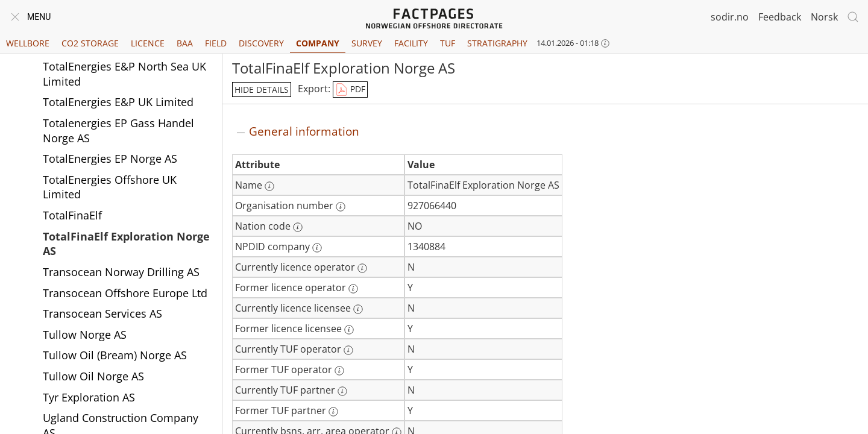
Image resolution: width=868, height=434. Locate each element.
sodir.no (730, 17)
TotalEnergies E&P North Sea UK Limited (124, 74)
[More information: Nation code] (298, 227)
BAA (185, 43)
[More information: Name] (269, 186)
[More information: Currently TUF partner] (342, 391)
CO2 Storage (90, 43)
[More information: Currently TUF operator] (348, 350)
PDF (350, 90)
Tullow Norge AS (85, 335)
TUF (448, 43)
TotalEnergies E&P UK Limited (118, 102)
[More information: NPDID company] (317, 248)
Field (216, 43)
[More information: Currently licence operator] (362, 268)
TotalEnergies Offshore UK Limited (110, 187)
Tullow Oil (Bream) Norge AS (115, 355)
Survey (367, 43)
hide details (262, 90)
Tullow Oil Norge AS (93, 376)
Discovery (261, 43)
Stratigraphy (497, 43)
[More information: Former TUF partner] (333, 412)
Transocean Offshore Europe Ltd (125, 293)
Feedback (780, 17)
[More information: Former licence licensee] (349, 330)
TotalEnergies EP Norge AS (110, 159)
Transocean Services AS (102, 313)
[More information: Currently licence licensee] (358, 309)
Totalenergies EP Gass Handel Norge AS (118, 131)
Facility (411, 43)
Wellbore (28, 43)
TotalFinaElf (72, 215)
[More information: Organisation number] (341, 207)
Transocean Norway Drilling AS (121, 272)
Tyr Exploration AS (89, 397)
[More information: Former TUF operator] (339, 371)
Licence (148, 43)
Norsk (824, 17)
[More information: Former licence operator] (353, 289)
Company (318, 43)
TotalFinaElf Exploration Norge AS (126, 244)
